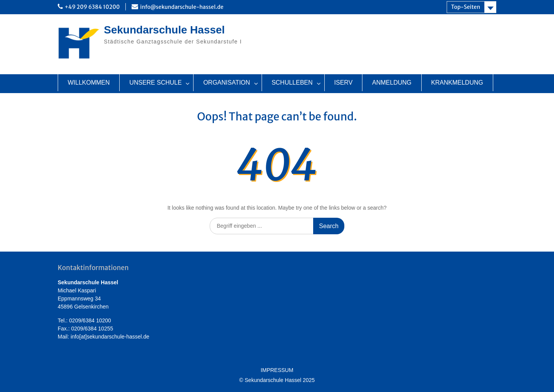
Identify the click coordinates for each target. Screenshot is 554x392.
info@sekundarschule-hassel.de (182, 7)
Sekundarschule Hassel (164, 30)
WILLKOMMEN (89, 83)
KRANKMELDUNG (457, 83)
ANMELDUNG (392, 83)
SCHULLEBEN (292, 83)
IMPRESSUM (277, 370)
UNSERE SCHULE (155, 83)
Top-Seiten (466, 7)
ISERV (344, 83)
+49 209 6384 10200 (92, 7)
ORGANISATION (227, 83)
